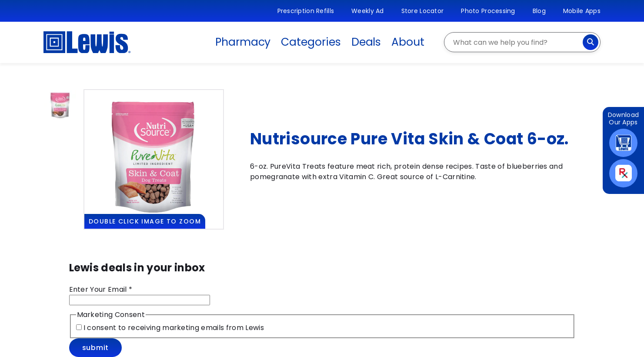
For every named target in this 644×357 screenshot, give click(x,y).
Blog (539, 11)
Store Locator (423, 11)
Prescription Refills (306, 11)
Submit (96, 348)
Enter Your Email (101, 289)
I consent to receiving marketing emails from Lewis (173, 328)
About (408, 42)
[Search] (591, 42)
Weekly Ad (368, 11)
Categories (311, 42)
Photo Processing (488, 11)
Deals (366, 42)
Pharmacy (243, 42)
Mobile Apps (582, 11)
